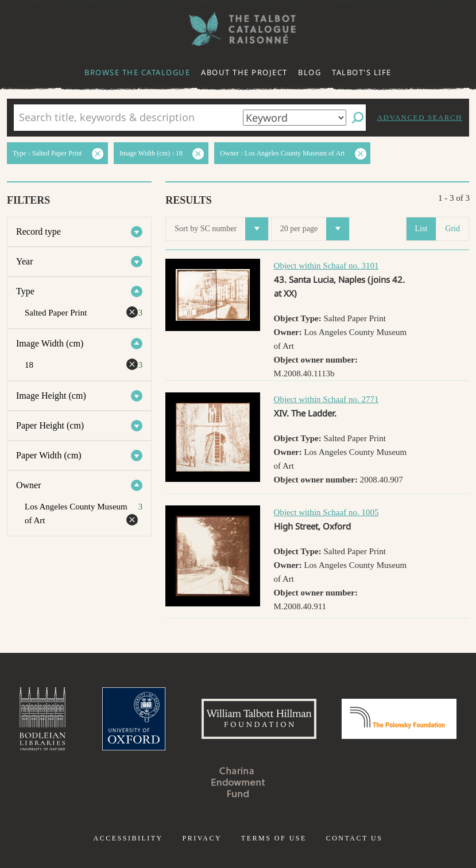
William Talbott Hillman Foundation (259, 719)
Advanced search (420, 117)
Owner (29, 485)
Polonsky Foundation (399, 719)
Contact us (355, 838)
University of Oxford (134, 719)
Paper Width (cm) (49, 455)
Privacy (202, 838)
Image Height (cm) (51, 396)
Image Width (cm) (50, 343)
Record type (38, 231)
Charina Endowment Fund (238, 782)
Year (24, 261)
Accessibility (128, 838)
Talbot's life (362, 72)
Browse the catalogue (137, 72)
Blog (309, 72)
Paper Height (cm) (50, 425)
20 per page (315, 229)
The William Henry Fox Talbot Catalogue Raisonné (238, 29)
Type (25, 291)
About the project (244, 72)
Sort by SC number (221, 229)
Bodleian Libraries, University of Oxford (42, 719)
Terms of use (274, 838)
